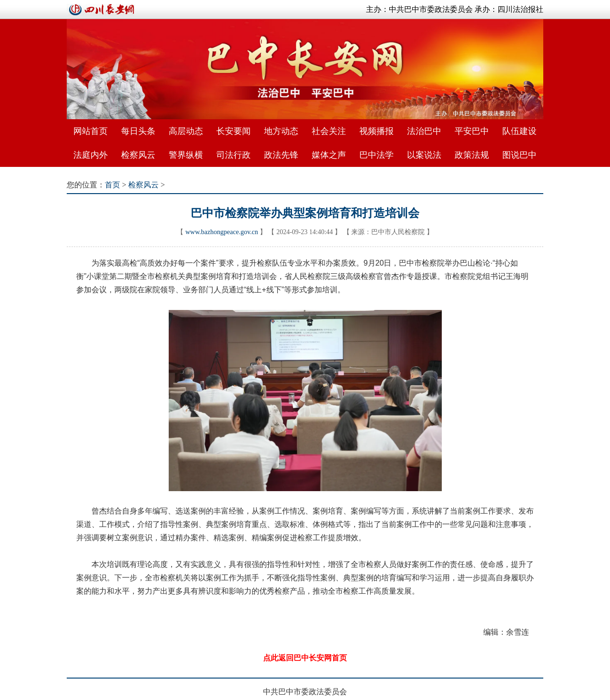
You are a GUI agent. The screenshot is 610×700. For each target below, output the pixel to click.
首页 (112, 185)
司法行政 (234, 155)
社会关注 (329, 131)
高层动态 (186, 131)
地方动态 (281, 131)
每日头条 (138, 131)
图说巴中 (519, 155)
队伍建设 (519, 131)
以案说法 (424, 155)
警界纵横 (186, 155)
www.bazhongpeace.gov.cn (222, 232)
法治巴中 (424, 131)
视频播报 (376, 131)
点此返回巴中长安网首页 (305, 658)
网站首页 (91, 131)
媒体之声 (329, 155)
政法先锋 (281, 155)
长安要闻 (234, 131)
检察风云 (138, 155)
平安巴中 (472, 131)
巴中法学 (376, 155)
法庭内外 (91, 155)
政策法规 (472, 155)
